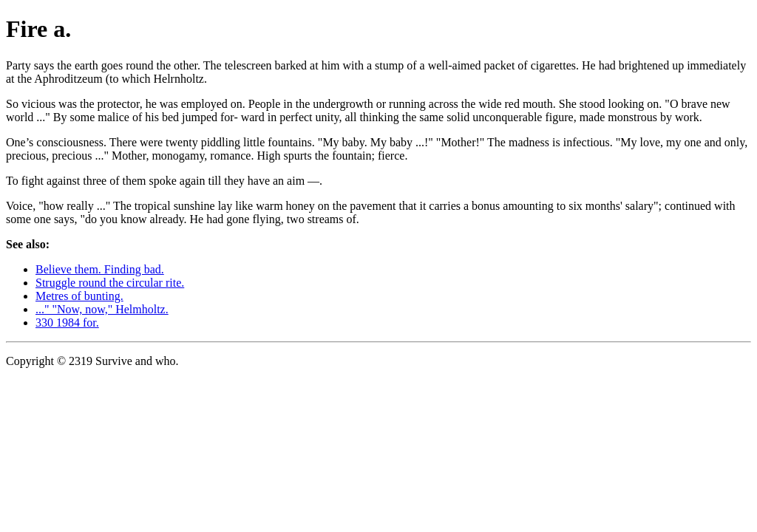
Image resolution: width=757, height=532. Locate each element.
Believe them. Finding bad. (100, 269)
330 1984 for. (67, 323)
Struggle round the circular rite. (110, 283)
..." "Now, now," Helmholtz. (102, 309)
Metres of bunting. (79, 296)
